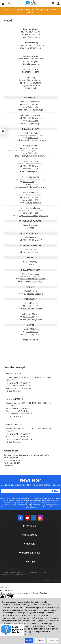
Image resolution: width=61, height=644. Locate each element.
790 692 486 (33, 107)
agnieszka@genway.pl (33, 110)
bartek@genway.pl (33, 171)
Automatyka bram (22, 575)
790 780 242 (33, 153)
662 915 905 (33, 213)
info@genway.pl (33, 37)
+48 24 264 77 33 (32, 32)
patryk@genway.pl (33, 203)
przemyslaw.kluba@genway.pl (33, 156)
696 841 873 (33, 200)
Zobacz (31, 228)
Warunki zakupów (31, 553)
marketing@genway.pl (33, 281)
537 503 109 (33, 184)
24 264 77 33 (28, 104)
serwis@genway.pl (33, 48)
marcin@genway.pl (33, 334)
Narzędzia (30, 544)
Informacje (31, 526)
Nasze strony (30, 535)
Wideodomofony (8, 575)
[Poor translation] (10, 597)
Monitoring (34, 572)
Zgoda (29, 640)
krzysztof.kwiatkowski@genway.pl (33, 216)
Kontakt (30, 562)
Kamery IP (43, 572)
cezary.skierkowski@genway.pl (33, 187)
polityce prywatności (29, 634)
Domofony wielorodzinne (19, 572)
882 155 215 (33, 169)
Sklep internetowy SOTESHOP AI (49, 580)
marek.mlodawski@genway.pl (33, 140)
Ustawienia (53, 640)
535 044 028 (33, 138)
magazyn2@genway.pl (33, 294)
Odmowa (40, 640)
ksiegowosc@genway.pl (33, 308)
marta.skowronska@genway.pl (33, 279)
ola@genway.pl (33, 123)
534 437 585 (33, 121)
